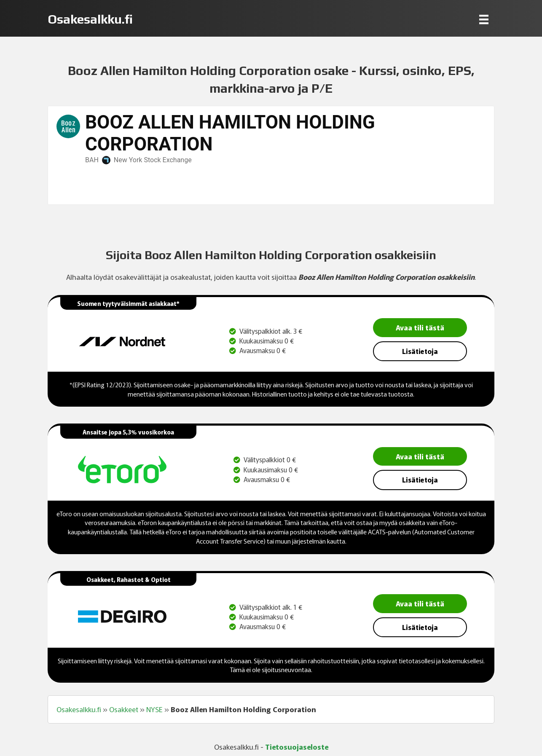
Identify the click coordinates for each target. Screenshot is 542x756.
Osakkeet (124, 709)
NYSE (154, 709)
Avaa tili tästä (420, 327)
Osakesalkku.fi (79, 709)
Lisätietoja (420, 351)
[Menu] (484, 19)
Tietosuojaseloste (297, 747)
